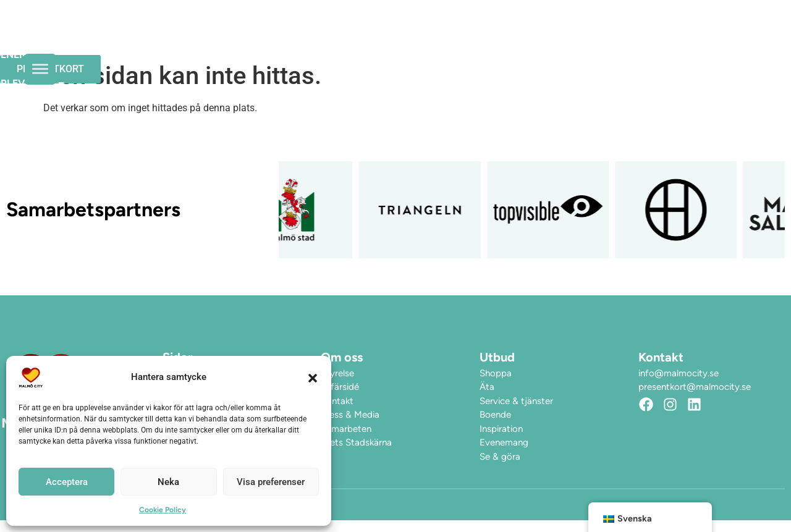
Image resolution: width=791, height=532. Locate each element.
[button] (313, 378)
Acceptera (67, 482)
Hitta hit (531, 34)
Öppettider (264, 34)
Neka (168, 482)
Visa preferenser (271, 482)
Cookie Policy (163, 510)
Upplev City (444, 34)
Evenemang (349, 34)
